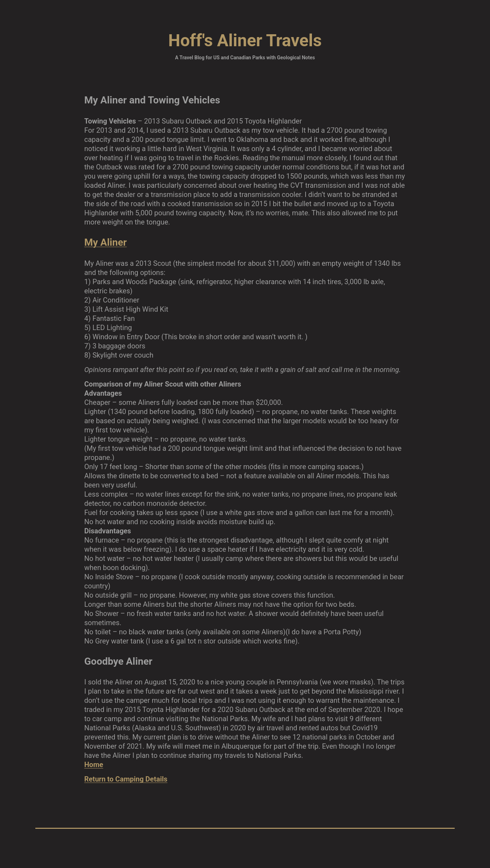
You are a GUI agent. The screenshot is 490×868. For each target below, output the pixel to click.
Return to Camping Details (126, 779)
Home (94, 765)
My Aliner (106, 242)
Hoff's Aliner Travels (245, 40)
